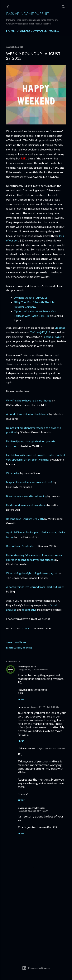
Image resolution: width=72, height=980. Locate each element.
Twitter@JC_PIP (40, 332)
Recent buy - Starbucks (20, 546)
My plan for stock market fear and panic (30, 482)
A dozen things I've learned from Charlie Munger (35, 587)
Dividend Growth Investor (31, 808)
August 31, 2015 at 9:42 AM (34, 811)
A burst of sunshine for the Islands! (27, 414)
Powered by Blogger (36, 968)
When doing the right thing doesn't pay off (32, 573)
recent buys (29, 610)
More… (54, 31)
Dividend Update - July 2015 (31, 298)
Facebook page (52, 337)
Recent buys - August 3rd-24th (25, 519)
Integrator (23, 707)
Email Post (21, 642)
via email (60, 328)
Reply (21, 699)
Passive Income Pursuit (28, 14)
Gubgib (25, 628)
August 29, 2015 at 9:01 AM (34, 669)
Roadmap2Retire (27, 667)
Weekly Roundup (23, 648)
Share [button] (9, 642)
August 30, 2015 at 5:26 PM (51, 748)
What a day (13, 473)
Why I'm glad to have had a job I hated (29, 400)
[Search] (64, 6)
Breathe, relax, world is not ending (26, 496)
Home (10, 31)
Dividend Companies (32, 31)
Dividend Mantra (26, 748)
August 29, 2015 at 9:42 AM (45, 707)
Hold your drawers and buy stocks (26, 505)
